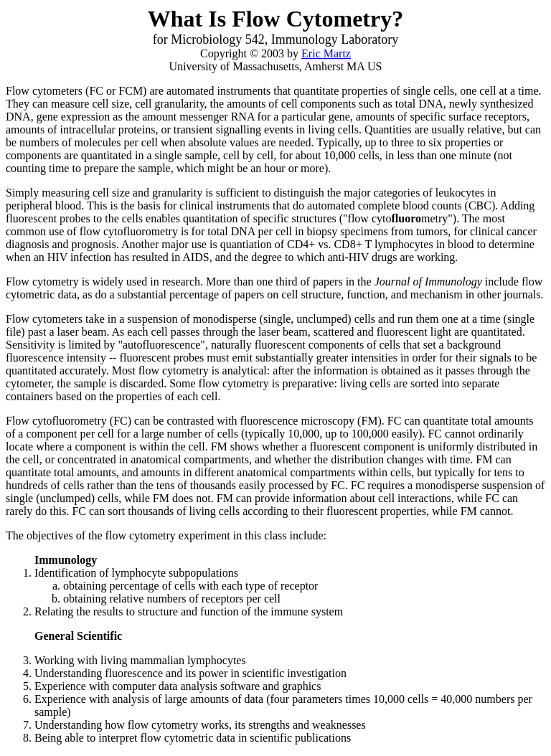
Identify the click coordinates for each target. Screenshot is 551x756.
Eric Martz (326, 53)
